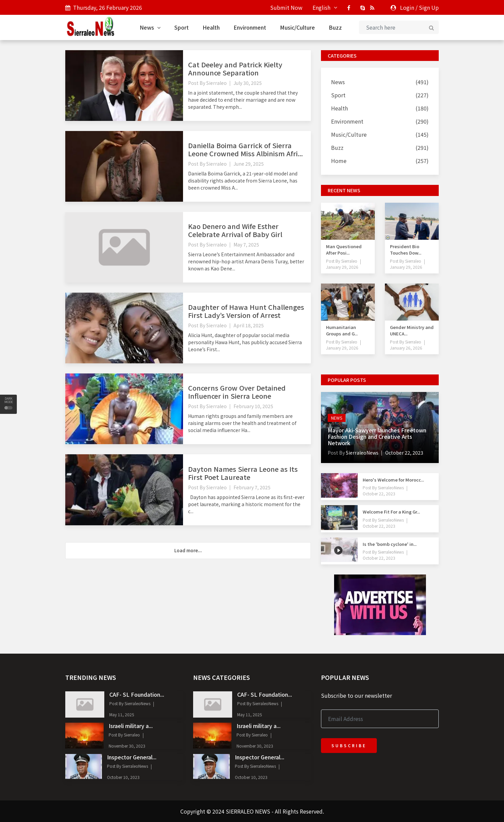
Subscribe (349, 745)
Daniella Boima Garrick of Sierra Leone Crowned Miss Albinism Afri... (245, 149)
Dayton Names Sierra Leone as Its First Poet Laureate (243, 473)
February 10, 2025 (253, 406)
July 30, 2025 (248, 83)
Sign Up (429, 7)
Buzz (335, 27)
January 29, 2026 (342, 267)
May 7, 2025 (246, 244)
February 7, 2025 (252, 487)
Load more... (188, 550)
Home (339, 161)
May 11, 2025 (122, 714)
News (150, 27)
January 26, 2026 (406, 348)
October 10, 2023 (123, 777)
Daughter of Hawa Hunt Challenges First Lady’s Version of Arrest (246, 311)
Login (407, 7)
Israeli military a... (131, 726)
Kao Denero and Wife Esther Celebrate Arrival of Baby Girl (235, 230)
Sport (182, 27)
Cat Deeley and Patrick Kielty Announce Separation (235, 69)
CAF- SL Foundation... (137, 694)
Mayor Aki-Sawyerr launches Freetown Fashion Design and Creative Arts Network (377, 436)
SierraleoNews (362, 453)
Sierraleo (217, 83)
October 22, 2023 (404, 453)
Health (211, 27)
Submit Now (286, 7)
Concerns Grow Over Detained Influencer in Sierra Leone (237, 392)
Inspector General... (132, 757)
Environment (250, 27)
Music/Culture (297, 27)
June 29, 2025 (249, 164)
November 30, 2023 (127, 746)
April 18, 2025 (249, 325)
